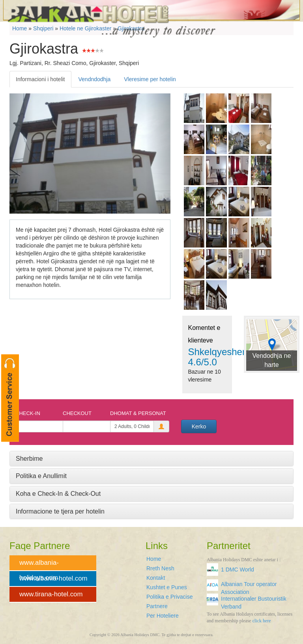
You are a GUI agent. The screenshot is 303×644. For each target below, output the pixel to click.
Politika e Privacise (170, 597)
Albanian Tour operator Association (249, 587)
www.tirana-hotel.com (51, 594)
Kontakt (156, 578)
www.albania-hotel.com (53, 578)
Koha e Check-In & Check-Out (58, 494)
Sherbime (29, 459)
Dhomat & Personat (138, 413)
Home (154, 559)
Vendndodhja (95, 79)
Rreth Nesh (160, 568)
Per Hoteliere (163, 616)
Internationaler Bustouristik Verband (254, 601)
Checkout (77, 413)
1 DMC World (238, 570)
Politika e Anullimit (41, 476)
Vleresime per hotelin (150, 79)
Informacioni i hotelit (40, 79)
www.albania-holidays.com (39, 565)
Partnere (157, 606)
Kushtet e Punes (167, 587)
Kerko (199, 426)
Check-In (28, 413)
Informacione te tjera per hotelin (60, 511)
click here (262, 621)
